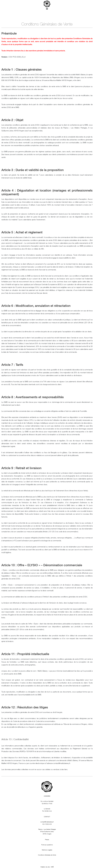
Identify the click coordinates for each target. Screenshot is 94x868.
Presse (47, 840)
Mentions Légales (47, 850)
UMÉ (52, 867)
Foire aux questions (47, 845)
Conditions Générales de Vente (47, 855)
